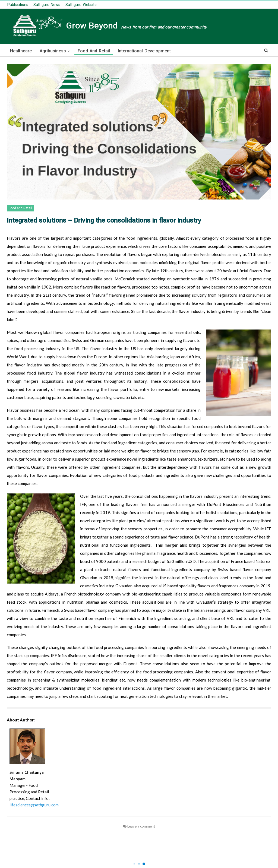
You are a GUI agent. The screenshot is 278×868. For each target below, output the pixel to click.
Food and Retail (94, 51)
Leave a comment (139, 826)
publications (18, 5)
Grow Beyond (107, 26)
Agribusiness (53, 51)
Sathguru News (47, 5)
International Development (144, 51)
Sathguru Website (81, 5)
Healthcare (21, 51)
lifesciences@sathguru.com (34, 805)
